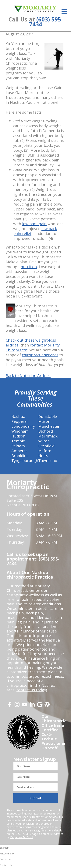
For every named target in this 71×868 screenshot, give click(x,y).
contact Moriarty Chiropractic (33, 348)
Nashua (18, 416)
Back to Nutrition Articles (28, 376)
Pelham (18, 446)
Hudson (18, 436)
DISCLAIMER (23, 834)
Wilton (44, 441)
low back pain (34, 224)
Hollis (43, 456)
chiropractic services (40, 355)
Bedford (46, 431)
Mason (44, 421)
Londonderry (23, 426)
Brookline (20, 456)
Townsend (48, 461)
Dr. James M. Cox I (22, 837)
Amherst (19, 451)
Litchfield (46, 446)
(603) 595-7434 (46, 22)
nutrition (29, 267)
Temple (18, 441)
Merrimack (48, 436)
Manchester (49, 426)
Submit (35, 798)
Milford (45, 451)
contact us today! (32, 690)
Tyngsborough (25, 461)
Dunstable (48, 416)
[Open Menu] (64, 11)
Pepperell (20, 421)
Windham (20, 431)
